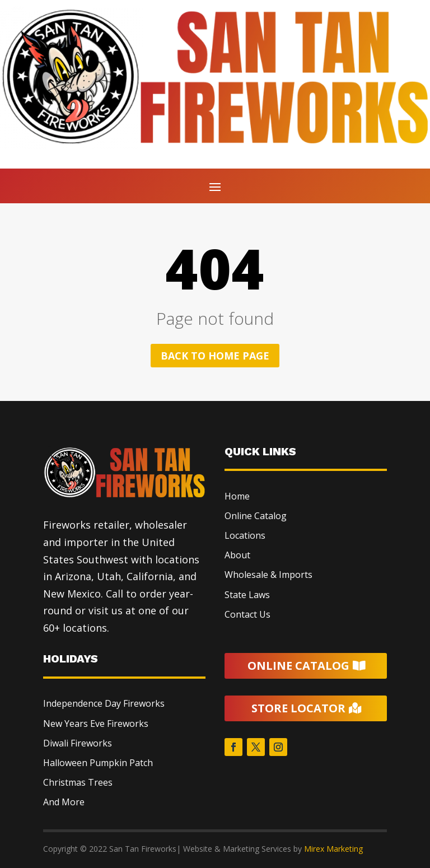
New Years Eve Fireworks (96, 724)
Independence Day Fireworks (104, 703)
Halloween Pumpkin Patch (98, 763)
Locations (245, 535)
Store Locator (298, 708)
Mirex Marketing (333, 849)
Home (237, 496)
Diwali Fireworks (78, 743)
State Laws (247, 595)
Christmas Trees (78, 782)
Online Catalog (256, 516)
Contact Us (247, 614)
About (237, 555)
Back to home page (215, 356)
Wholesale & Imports (268, 575)
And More (64, 802)
